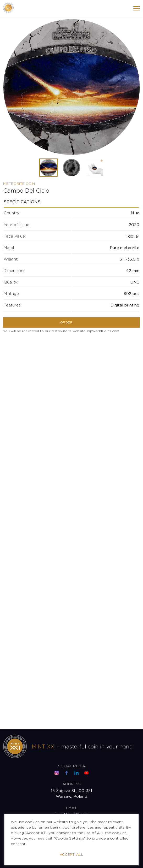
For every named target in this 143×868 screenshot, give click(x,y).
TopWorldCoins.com (103, 331)
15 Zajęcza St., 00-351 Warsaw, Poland (72, 794)
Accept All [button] (71, 855)
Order (66, 323)
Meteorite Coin (19, 184)
